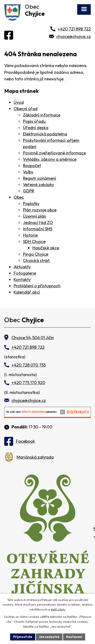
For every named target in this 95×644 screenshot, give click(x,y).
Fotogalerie (25, 273)
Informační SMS (38, 229)
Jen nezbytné (49, 637)
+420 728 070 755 (29, 365)
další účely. (58, 610)
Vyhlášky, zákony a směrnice (50, 159)
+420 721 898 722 (74, 29)
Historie (30, 235)
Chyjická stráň (36, 260)
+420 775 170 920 (28, 383)
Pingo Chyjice (36, 254)
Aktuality (22, 267)
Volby (28, 172)
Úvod (19, 102)
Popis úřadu (34, 121)
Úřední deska (36, 128)
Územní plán (35, 216)
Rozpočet (32, 166)
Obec (19, 197)
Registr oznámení (40, 178)
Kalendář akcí (27, 292)
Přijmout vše (23, 637)
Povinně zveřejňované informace (54, 153)
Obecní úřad (26, 109)
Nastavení (74, 637)
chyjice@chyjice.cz (74, 36)
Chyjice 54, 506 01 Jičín (33, 338)
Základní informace (42, 115)
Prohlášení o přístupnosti (37, 286)
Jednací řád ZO (38, 223)
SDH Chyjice (34, 241)
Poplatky (31, 204)
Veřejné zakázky (38, 185)
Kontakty (22, 279)
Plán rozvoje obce (40, 210)
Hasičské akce (46, 248)
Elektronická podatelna (45, 134)
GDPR (29, 191)
